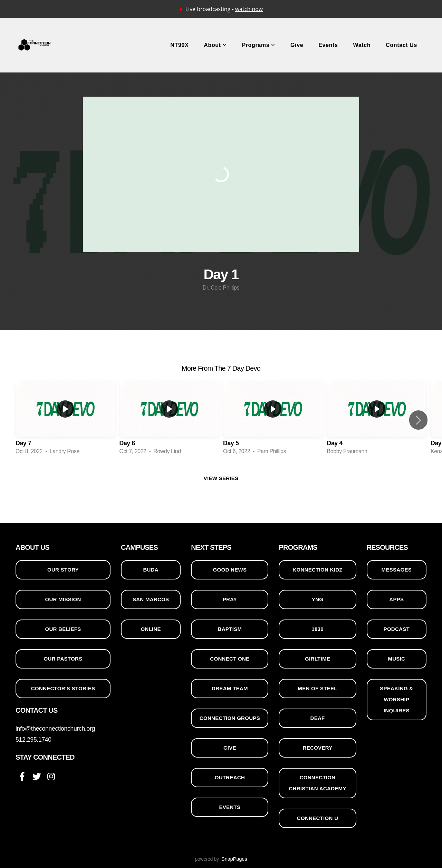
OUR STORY (63, 570)
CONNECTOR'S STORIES (63, 688)
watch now (249, 9)
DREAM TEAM (230, 688)
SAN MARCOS (151, 599)
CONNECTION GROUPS (230, 718)
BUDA (151, 570)
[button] (418, 420)
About (215, 45)
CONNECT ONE (230, 659)
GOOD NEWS (230, 570)
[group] (65, 420)
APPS (396, 599)
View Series (221, 478)
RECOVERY (318, 748)
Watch (362, 45)
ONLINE (151, 629)
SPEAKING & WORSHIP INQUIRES (396, 699)
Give (297, 45)
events (230, 807)
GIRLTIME (318, 659)
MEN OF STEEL (317, 688)
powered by (221, 859)
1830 (318, 629)
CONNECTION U (318, 818)
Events (328, 45)
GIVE (230, 748)
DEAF (318, 718)
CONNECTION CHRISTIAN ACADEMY (317, 783)
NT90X (179, 45)
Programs (258, 45)
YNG (318, 599)
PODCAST (397, 629)
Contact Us (401, 45)
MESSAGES (397, 570)
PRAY (230, 599)
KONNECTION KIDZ (318, 570)
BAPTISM (230, 629)
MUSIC (396, 659)
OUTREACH (230, 777)
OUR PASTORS (63, 659)
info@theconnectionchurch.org (55, 729)
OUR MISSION (63, 599)
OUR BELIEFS (63, 629)
